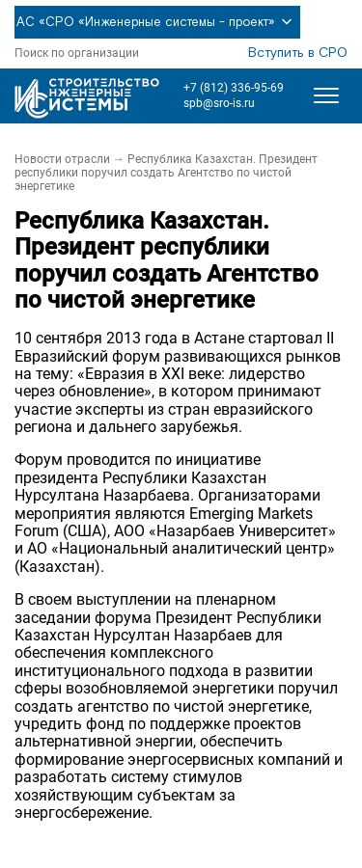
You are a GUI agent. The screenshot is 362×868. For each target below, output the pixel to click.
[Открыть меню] (326, 95)
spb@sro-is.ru (219, 103)
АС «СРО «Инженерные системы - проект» (157, 22)
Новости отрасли (62, 159)
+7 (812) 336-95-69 (234, 88)
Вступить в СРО (298, 53)
